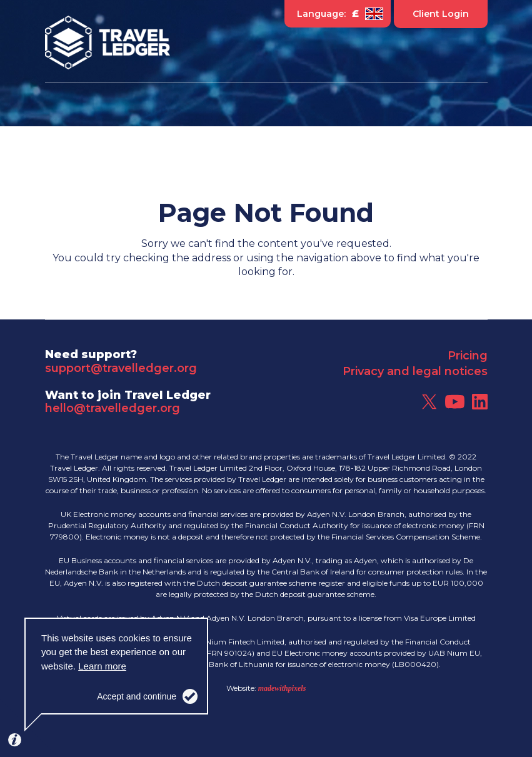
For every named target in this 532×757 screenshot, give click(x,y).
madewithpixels (282, 688)
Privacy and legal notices (415, 371)
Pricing (468, 356)
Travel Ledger (108, 43)
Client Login (441, 14)
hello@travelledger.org (113, 408)
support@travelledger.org (121, 368)
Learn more (102, 666)
